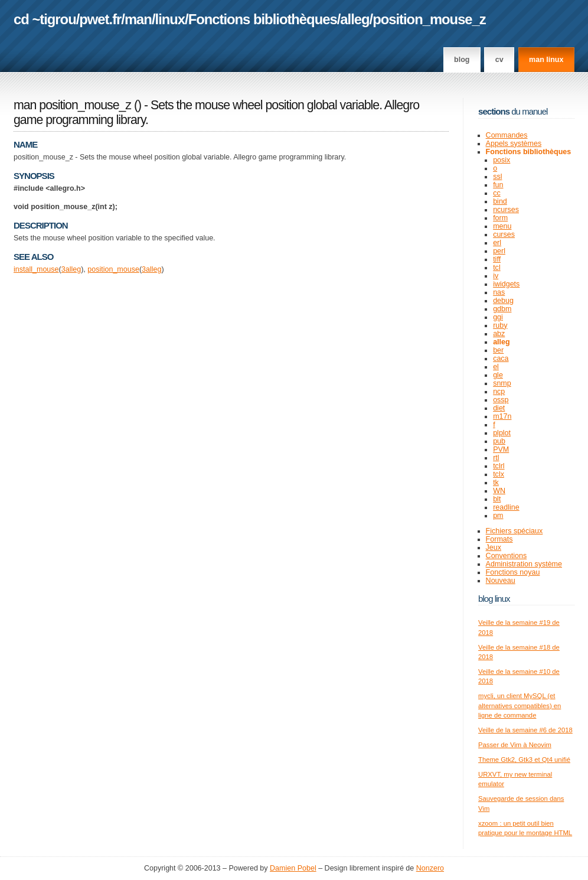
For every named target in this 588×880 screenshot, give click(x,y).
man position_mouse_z (72, 105)
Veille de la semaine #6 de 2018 (525, 730)
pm (498, 516)
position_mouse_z (429, 19)
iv (496, 276)
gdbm (502, 309)
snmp (502, 383)
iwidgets (506, 284)
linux (170, 19)
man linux (546, 60)
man (138, 19)
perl (499, 251)
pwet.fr (100, 19)
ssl (497, 177)
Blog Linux (494, 599)
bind (500, 201)
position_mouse (113, 269)
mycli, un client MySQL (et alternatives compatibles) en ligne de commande (520, 705)
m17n (502, 416)
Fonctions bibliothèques (263, 19)
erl (497, 243)
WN (499, 491)
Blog (462, 60)
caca (501, 358)
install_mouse (36, 269)
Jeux (494, 547)
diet (499, 408)
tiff (497, 259)
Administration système (524, 564)
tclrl (499, 466)
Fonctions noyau (513, 572)
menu (502, 226)
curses (504, 234)
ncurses (506, 210)
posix (502, 160)
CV (499, 60)
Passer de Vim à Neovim (515, 745)
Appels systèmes (514, 144)
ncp (499, 392)
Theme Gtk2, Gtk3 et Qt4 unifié (524, 760)
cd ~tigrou (45, 19)
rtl (496, 458)
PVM (501, 449)
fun (498, 185)
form (500, 218)
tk (496, 483)
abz (499, 334)
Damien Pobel (293, 868)
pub (499, 441)
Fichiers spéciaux (514, 531)
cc (497, 193)
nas (499, 292)
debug (503, 301)
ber (498, 350)
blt (497, 499)
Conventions (507, 556)
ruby (500, 325)
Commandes (507, 135)
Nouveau (501, 581)
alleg (355, 19)
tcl (497, 268)
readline (506, 507)
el (496, 367)
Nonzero (430, 868)
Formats (499, 539)
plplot (502, 433)
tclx (499, 474)
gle (498, 375)
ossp (501, 400)
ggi (498, 317)
